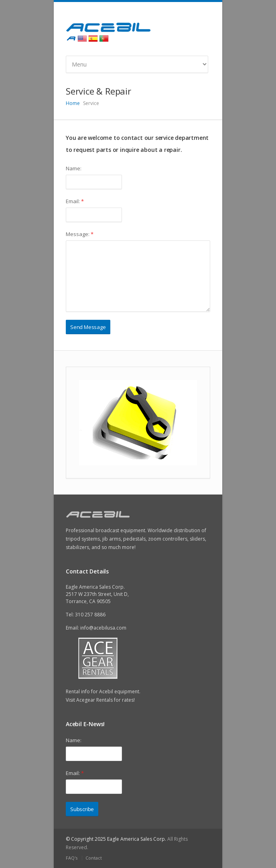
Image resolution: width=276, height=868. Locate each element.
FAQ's (72, 858)
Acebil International (71, 38)
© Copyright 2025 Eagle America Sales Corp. (116, 839)
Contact (94, 858)
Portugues (104, 38)
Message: (80, 234)
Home (73, 103)
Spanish (93, 38)
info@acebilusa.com (103, 628)
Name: (74, 168)
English (82, 38)
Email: (75, 201)
